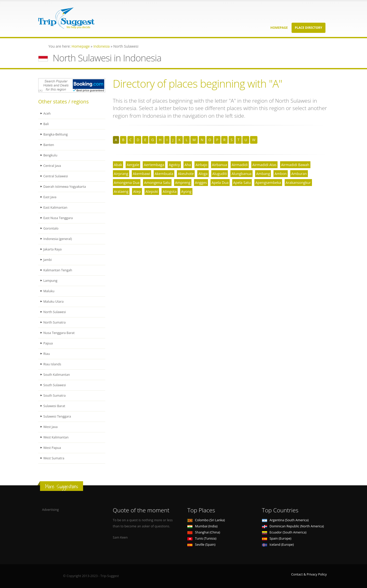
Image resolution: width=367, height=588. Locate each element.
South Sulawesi (55, 385)
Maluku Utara (54, 302)
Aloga (203, 174)
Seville (201, 545)
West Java (50, 427)
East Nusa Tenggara (58, 218)
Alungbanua (241, 174)
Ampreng (183, 183)
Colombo (206, 520)
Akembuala (164, 174)
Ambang (263, 174)
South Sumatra (55, 396)
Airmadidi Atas (264, 165)
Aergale (133, 165)
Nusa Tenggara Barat (59, 333)
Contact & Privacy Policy (309, 574)
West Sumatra (54, 458)
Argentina (285, 520)
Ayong (186, 191)
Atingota (170, 191)
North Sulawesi (55, 312)
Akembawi (141, 174)
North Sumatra (55, 322)
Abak (118, 165)
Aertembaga (154, 165)
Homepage (279, 28)
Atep (137, 191)
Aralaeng (121, 191)
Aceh (47, 113)
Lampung (50, 281)
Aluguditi (220, 174)
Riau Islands (52, 364)
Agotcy (174, 165)
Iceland (278, 545)
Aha (188, 165)
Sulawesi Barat (54, 406)
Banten (49, 145)
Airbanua (220, 165)
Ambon (280, 174)
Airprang (121, 174)
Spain (277, 538)
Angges (201, 183)
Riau (47, 354)
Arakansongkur (298, 183)
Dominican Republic (293, 526)
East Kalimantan (55, 208)
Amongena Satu (157, 183)
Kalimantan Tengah (58, 270)
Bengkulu (50, 155)
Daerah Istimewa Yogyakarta (65, 187)
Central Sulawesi (56, 176)
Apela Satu (242, 183)
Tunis (202, 538)
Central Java (52, 166)
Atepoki (152, 191)
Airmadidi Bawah (295, 165)
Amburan (299, 174)
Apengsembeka (268, 183)
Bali (46, 124)
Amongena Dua (127, 183)
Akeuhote (186, 174)
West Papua (52, 448)
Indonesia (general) (58, 239)
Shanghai (204, 532)
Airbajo (201, 165)
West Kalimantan (56, 437)
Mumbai (202, 526)
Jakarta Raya (53, 249)
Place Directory (309, 28)
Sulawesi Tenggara (57, 416)
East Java (50, 197)
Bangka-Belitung (56, 134)
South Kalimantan (57, 375)
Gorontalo (51, 228)
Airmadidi (240, 165)
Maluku (49, 291)
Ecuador (284, 532)
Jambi (48, 260)
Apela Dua (220, 183)
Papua (48, 343)
